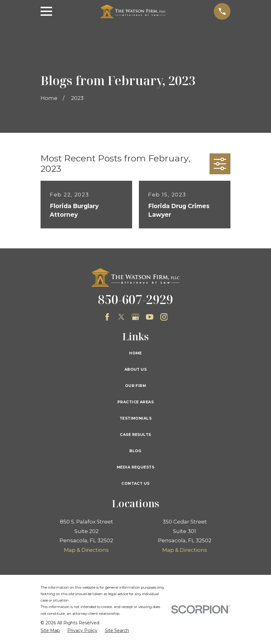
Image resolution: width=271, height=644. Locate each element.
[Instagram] (164, 317)
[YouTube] (150, 317)
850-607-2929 (135, 299)
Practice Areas (135, 402)
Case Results (135, 435)
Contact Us (135, 483)
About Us (135, 369)
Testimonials (135, 418)
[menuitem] (50, 631)
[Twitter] (121, 317)
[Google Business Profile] (135, 317)
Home (135, 353)
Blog (135, 451)
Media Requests (135, 467)
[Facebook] (107, 317)
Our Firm (135, 386)
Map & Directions (86, 550)
